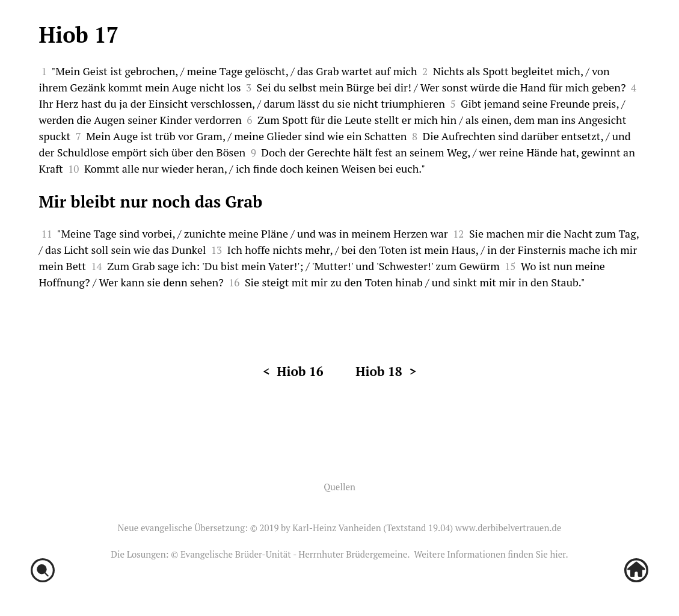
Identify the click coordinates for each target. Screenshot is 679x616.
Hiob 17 (79, 35)
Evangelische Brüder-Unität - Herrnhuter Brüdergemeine (294, 554)
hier (558, 554)
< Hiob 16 (293, 371)
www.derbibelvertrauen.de (508, 528)
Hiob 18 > (386, 371)
